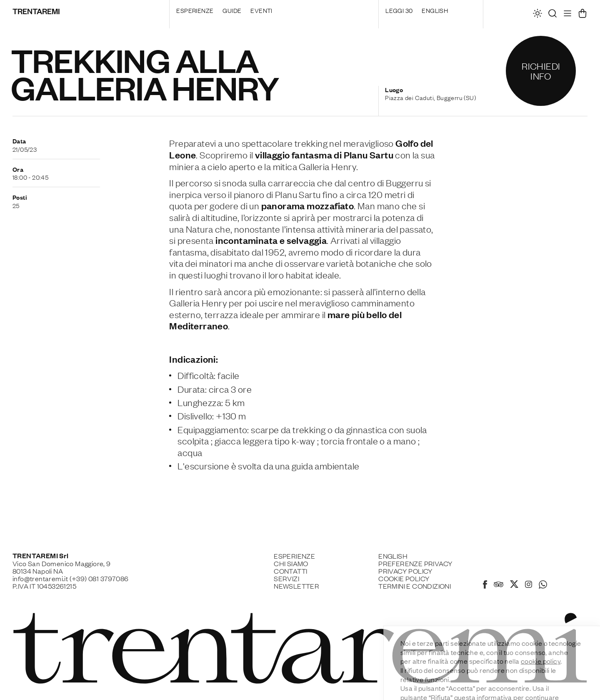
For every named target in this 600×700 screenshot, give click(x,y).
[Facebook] (485, 586)
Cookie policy (404, 578)
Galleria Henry (327, 166)
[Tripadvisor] (499, 585)
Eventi (261, 10)
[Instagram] (529, 585)
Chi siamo (291, 563)
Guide (232, 10)
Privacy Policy (406, 571)
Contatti (290, 571)
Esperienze (195, 10)
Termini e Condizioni (415, 586)
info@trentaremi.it (40, 578)
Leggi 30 (399, 10)
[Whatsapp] (543, 586)
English (435, 10)
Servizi (286, 578)
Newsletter (296, 586)
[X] (514, 585)
